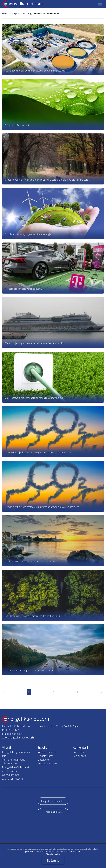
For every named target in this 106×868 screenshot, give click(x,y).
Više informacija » (53, 854)
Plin (4, 756)
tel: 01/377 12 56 (12, 730)
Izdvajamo (43, 760)
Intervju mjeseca (47, 752)
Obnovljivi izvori (11, 763)
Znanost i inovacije (12, 779)
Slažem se (53, 861)
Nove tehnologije (47, 763)
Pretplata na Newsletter (53, 801)
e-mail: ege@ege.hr (13, 734)
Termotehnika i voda (14, 760)
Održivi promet (10, 775)
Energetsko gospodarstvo (17, 752)
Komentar (78, 752)
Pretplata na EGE (53, 812)
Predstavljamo (46, 756)
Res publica (79, 756)
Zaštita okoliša (10, 771)
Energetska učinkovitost (16, 767)
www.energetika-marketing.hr (18, 737)
